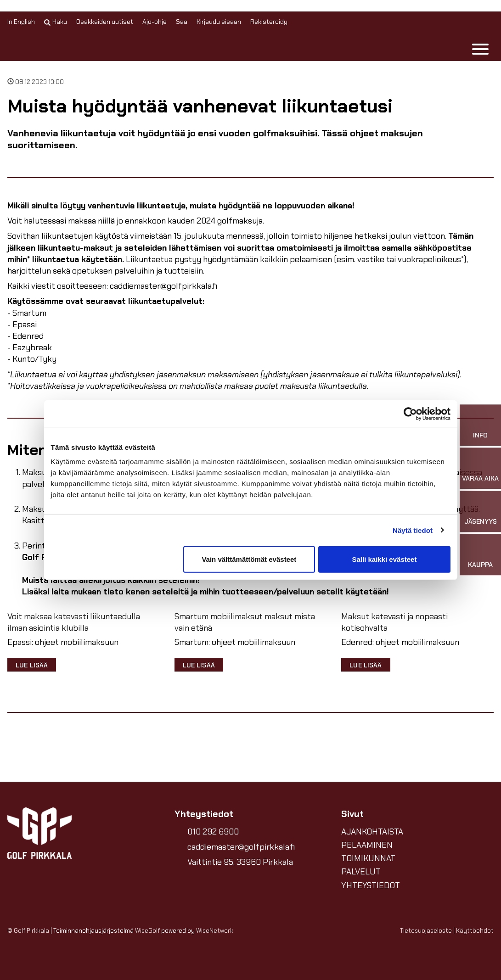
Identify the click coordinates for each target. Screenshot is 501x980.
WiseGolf (147, 931)
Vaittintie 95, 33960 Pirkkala (240, 862)
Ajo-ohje (155, 22)
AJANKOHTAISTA (372, 832)
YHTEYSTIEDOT (371, 885)
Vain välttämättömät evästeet (249, 559)
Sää (182, 22)
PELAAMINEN (367, 845)
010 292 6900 (213, 832)
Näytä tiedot (413, 530)
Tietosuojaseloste (426, 931)
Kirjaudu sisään (219, 22)
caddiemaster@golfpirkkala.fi (241, 847)
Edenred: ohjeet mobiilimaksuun (400, 643)
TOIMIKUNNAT (368, 858)
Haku (56, 22)
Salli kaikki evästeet (384, 559)
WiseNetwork (215, 931)
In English (21, 22)
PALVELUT (361, 872)
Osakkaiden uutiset (105, 22)
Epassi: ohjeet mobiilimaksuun (63, 643)
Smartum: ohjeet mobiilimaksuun (235, 643)
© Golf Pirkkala (28, 931)
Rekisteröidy (269, 22)
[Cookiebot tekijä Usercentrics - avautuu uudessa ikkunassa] (410, 414)
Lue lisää (32, 665)
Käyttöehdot (475, 931)
